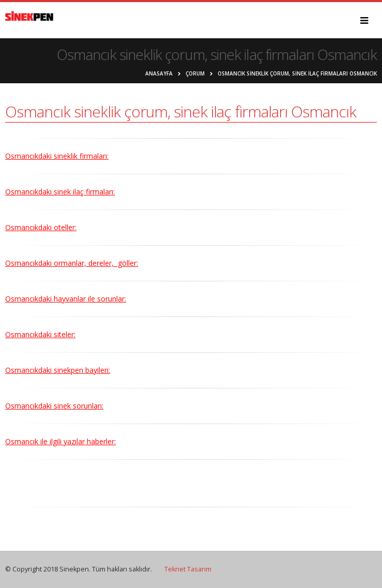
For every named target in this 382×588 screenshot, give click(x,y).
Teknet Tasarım (188, 569)
